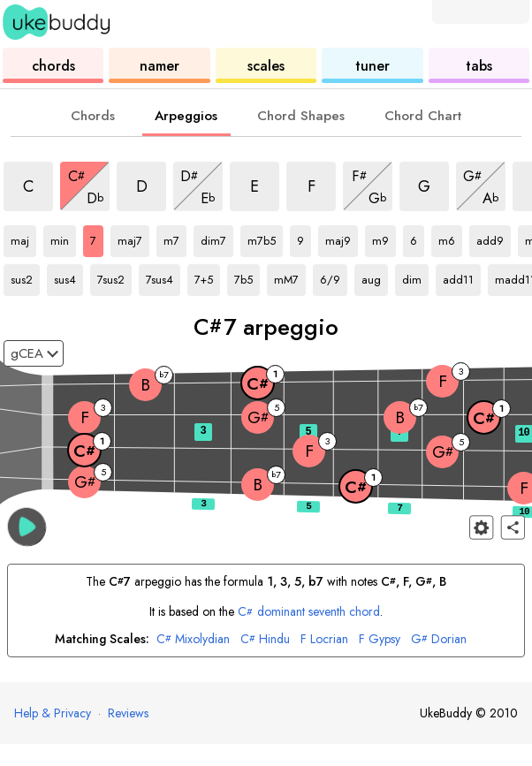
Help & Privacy (53, 713)
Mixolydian (193, 639)
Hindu (265, 639)
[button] (27, 526)
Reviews (128, 713)
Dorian (439, 639)
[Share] (513, 527)
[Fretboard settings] (481, 527)
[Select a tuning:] (34, 353)
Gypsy (380, 639)
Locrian (324, 639)
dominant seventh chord (309, 611)
